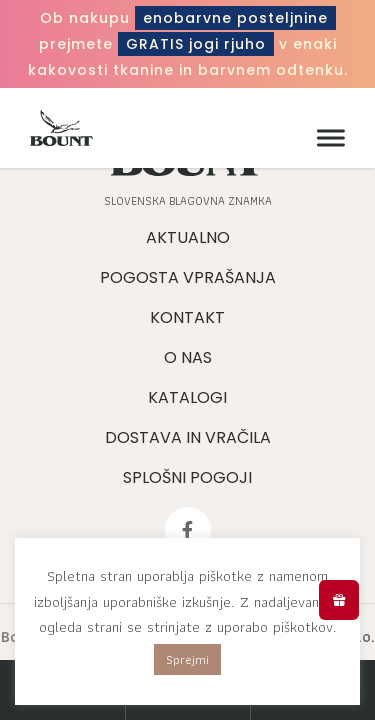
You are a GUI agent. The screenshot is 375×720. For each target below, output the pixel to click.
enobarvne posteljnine (235, 18)
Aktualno (188, 237)
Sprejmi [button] (187, 659)
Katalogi (187, 397)
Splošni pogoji (187, 477)
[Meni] (326, 138)
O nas (188, 357)
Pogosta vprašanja (188, 277)
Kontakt (187, 317)
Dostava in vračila (188, 437)
